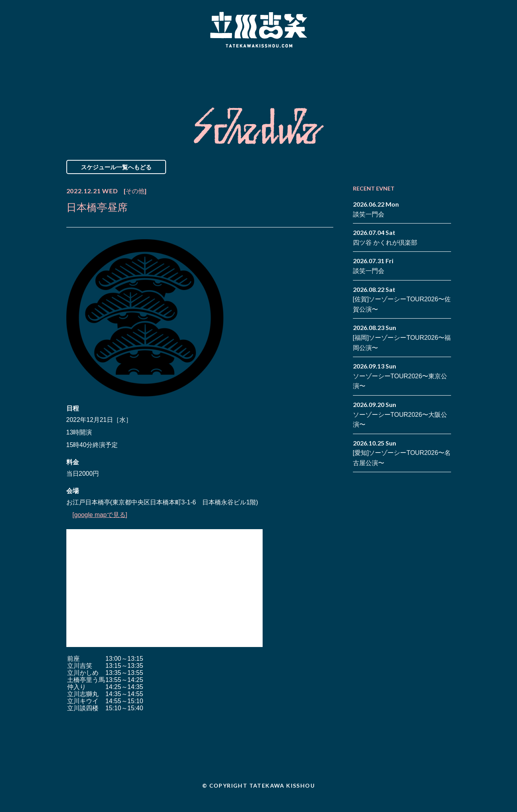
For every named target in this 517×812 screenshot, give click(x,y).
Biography (247, 72)
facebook (433, 66)
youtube (445, 78)
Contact (395, 72)
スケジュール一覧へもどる (116, 167)
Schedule (169, 72)
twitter (445, 66)
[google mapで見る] (100, 515)
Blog (325, 72)
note (433, 78)
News (99, 72)
